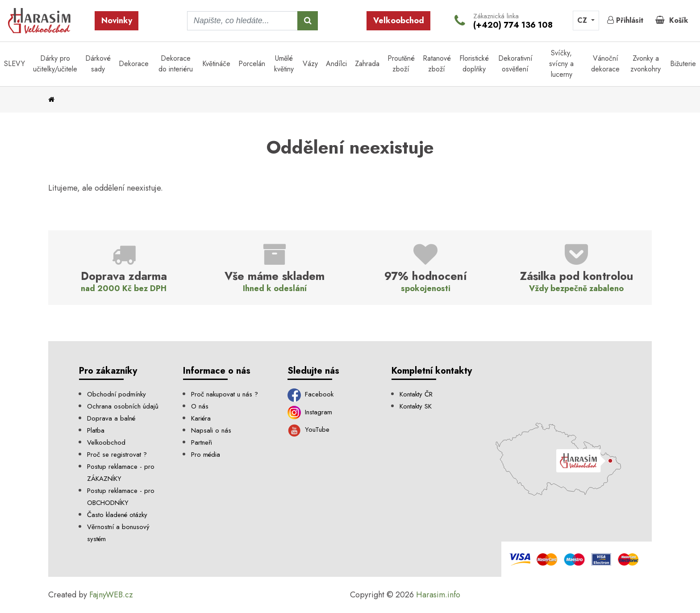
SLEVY (15, 64)
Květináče (216, 64)
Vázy (310, 64)
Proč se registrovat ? (117, 455)
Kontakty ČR (416, 394)
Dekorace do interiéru (176, 64)
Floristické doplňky (474, 64)
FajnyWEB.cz (111, 595)
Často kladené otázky (117, 515)
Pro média (206, 455)
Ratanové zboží (437, 64)
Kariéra (201, 418)
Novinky (117, 21)
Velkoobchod (399, 21)
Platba (96, 430)
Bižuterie (683, 64)
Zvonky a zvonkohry (646, 64)
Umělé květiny (284, 64)
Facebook (311, 394)
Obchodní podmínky (117, 394)
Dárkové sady (98, 64)
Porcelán (252, 64)
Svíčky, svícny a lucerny (561, 64)
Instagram (310, 412)
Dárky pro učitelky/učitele (55, 64)
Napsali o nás (211, 430)
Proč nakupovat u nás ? (225, 394)
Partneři (202, 442)
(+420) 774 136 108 (513, 25)
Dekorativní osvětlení (515, 64)
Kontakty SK (416, 406)
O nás (200, 406)
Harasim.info (438, 595)
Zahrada (367, 64)
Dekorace (134, 64)
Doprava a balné (111, 418)
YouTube (309, 430)
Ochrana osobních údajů (123, 406)
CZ (583, 20)
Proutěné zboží (401, 64)
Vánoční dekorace (605, 64)
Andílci (336, 64)
